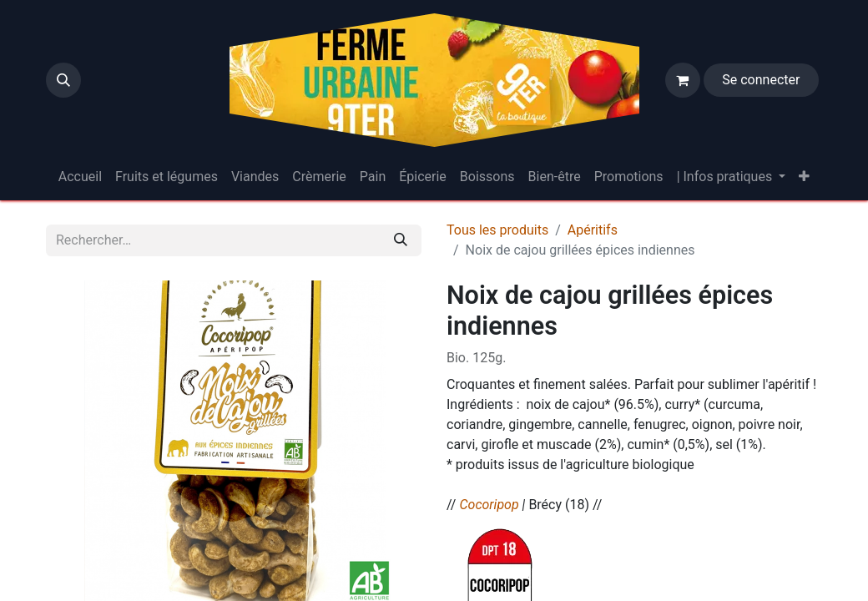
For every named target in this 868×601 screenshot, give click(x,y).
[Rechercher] (401, 240)
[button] (63, 80)
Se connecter (761, 80)
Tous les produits (497, 230)
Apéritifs (593, 230)
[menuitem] (80, 177)
